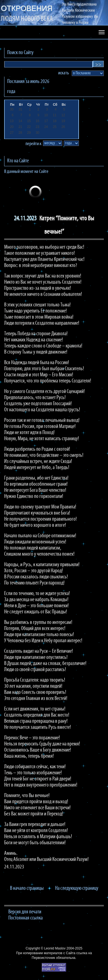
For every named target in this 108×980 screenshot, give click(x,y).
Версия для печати (25, 912)
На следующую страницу (77, 888)
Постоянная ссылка (25, 918)
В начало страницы (27, 888)
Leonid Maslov (55, 948)
